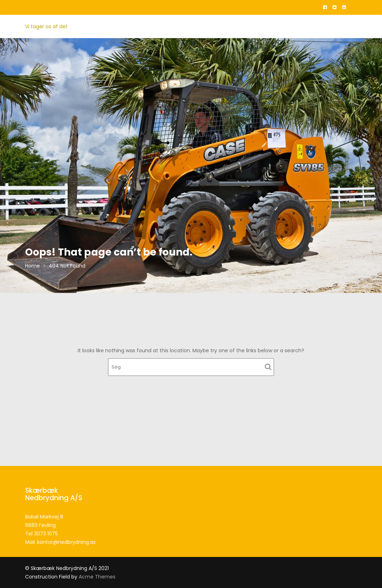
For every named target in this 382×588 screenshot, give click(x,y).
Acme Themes (97, 577)
